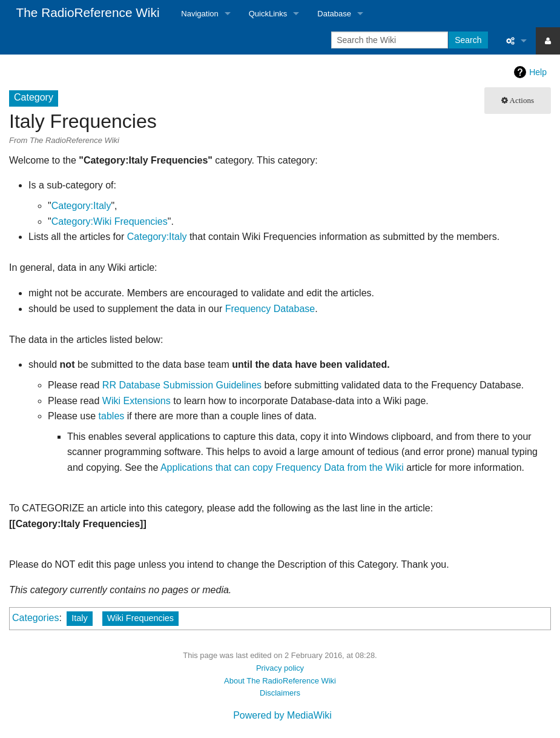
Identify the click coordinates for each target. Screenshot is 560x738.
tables (112, 416)
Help (538, 72)
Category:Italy (81, 206)
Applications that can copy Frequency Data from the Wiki (282, 467)
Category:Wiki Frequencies (110, 221)
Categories (35, 618)
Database (334, 14)
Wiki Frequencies (140, 618)
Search (468, 40)
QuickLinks (268, 14)
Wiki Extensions (137, 401)
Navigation (199, 14)
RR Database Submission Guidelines (182, 385)
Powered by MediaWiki (282, 715)
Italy (79, 618)
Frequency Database (270, 309)
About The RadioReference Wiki (280, 681)
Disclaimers (280, 693)
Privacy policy (280, 668)
